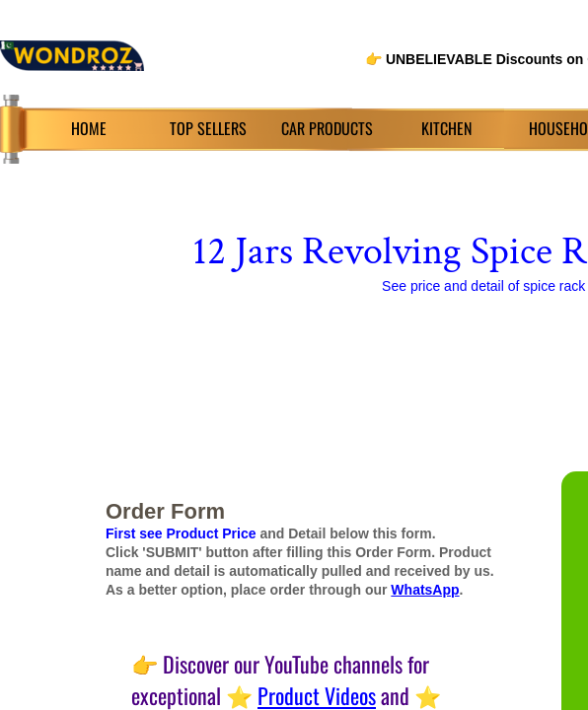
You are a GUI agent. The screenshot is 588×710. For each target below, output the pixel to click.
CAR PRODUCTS (327, 128)
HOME (89, 128)
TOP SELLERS (208, 128)
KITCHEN (446, 128)
